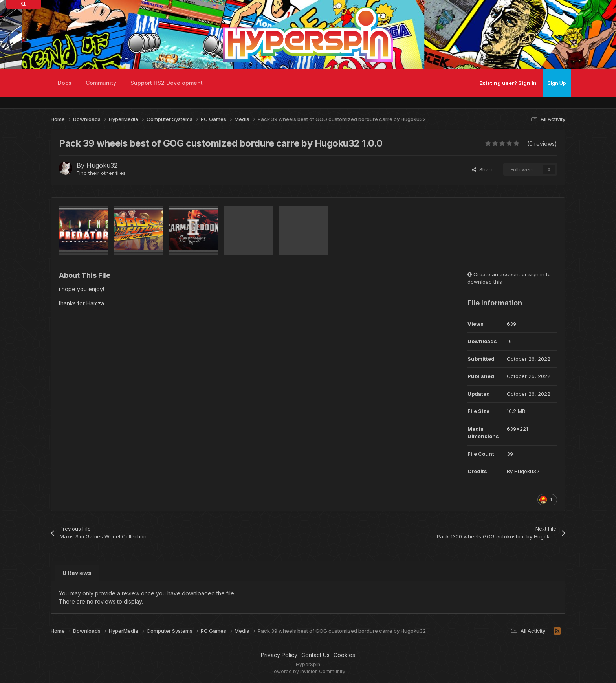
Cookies (344, 655)
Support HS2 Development (167, 83)
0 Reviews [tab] (77, 573)
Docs (65, 83)
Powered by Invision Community (308, 671)
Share (483, 169)
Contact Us (315, 655)
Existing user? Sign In (508, 83)
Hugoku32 (102, 165)
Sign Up (557, 83)
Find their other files (101, 173)
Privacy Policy (279, 655)
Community (101, 83)
